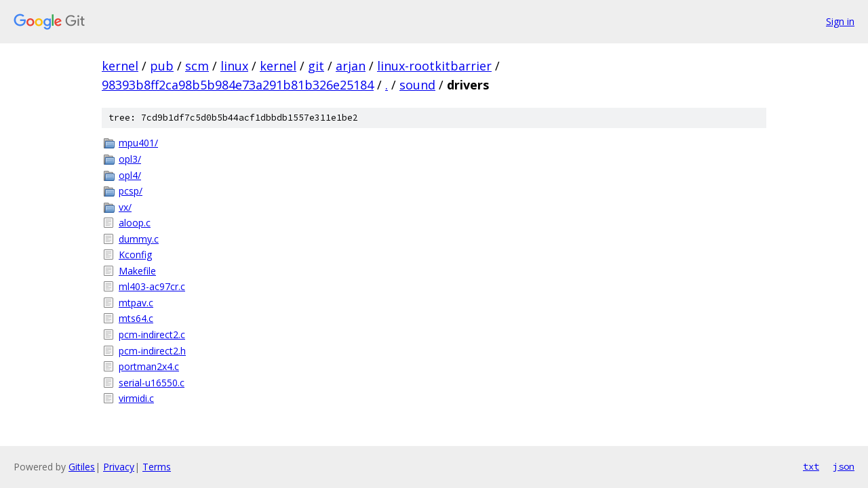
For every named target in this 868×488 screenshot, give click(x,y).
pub (162, 66)
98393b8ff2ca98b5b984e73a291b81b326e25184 (238, 85)
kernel (120, 66)
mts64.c (136, 318)
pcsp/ (131, 191)
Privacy (119, 467)
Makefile (137, 271)
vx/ (125, 207)
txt (811, 466)
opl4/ (130, 175)
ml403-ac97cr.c (152, 286)
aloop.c (135, 223)
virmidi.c (136, 398)
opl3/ (130, 159)
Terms (157, 467)
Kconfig (135, 255)
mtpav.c (136, 303)
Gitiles (82, 467)
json (844, 466)
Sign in (840, 21)
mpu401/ (138, 143)
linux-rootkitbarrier (434, 66)
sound (417, 85)
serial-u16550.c (152, 383)
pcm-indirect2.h (152, 351)
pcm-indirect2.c (152, 334)
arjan (351, 66)
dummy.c (139, 239)
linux (234, 66)
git (316, 66)
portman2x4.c (149, 366)
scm (197, 66)
